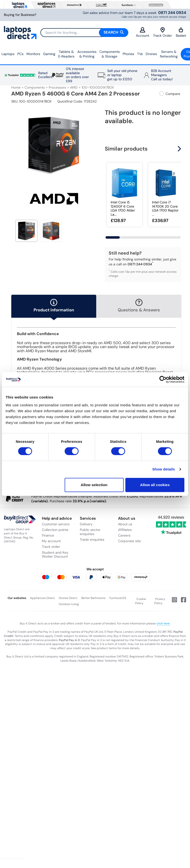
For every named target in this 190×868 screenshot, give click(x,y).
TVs (140, 54)
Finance (48, 535)
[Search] (84, 33)
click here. (163, 623)
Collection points (55, 530)
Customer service (56, 524)
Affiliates (125, 530)
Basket (181, 32)
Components (35, 87)
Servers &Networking (169, 54)
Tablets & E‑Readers (66, 54)
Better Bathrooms (93, 598)
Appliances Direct (42, 598)
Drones (151, 54)
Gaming (49, 54)
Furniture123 (118, 598)
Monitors (33, 54)
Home (16, 87)
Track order (51, 547)
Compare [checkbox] (173, 94)
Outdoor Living (69, 604)
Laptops (8, 54)
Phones (128, 54)
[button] (180, 149)
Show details (164, 469)
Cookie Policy (141, 601)
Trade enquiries (92, 540)
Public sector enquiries (90, 532)
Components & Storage (110, 54)
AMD (74, 87)
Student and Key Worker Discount (55, 555)
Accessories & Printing (87, 54)
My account (51, 541)
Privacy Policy (160, 601)
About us (125, 524)
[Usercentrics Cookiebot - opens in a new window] (163, 379)
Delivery (86, 524)
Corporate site (129, 541)
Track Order (162, 32)
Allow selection (94, 485)
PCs (20, 54)
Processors (57, 87)
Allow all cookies (155, 485)
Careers (124, 535)
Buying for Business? (20, 15)
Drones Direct (68, 598)
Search (114, 32)
